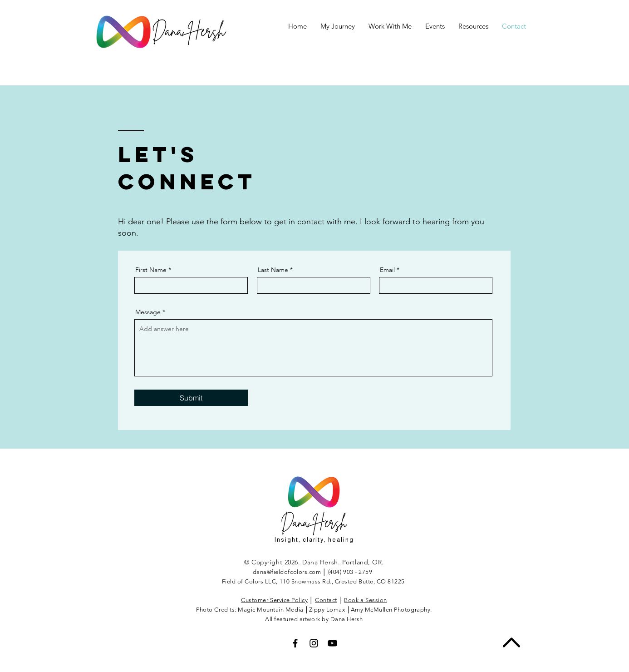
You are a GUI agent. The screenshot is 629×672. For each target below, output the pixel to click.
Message (148, 312)
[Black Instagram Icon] (314, 643)
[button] (435, 26)
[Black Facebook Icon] (295, 643)
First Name (151, 270)
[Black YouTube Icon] (332, 643)
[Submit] (191, 398)
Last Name (273, 270)
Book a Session (365, 600)
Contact (326, 600)
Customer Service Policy (274, 600)
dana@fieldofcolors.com (287, 572)
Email (387, 270)
